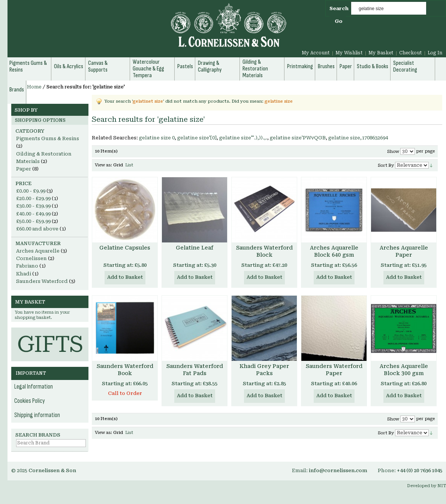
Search (339, 8)
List (129, 165)
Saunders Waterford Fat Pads (195, 370)
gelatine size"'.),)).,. (243, 138)
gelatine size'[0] (197, 138)
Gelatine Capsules (125, 248)
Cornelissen (31, 258)
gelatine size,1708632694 (358, 138)
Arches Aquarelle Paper (404, 251)
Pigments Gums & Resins (48, 138)
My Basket (381, 53)
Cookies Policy (30, 401)
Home (34, 87)
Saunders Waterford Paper (334, 370)
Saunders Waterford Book (125, 370)
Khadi (24, 274)
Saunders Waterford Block (264, 251)
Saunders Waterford (42, 281)
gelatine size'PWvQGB (298, 138)
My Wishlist (349, 53)
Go (339, 21)
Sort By (386, 165)
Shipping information (37, 415)
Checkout (411, 53)
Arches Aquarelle (38, 251)
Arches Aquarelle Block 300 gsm (404, 370)
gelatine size (279, 101)
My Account (316, 53)
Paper (24, 169)
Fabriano (27, 266)
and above (37, 229)
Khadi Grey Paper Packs (264, 370)
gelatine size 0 (157, 138)
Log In (435, 53)
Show (393, 152)
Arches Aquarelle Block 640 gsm (334, 251)
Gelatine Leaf (195, 248)
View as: (103, 165)
